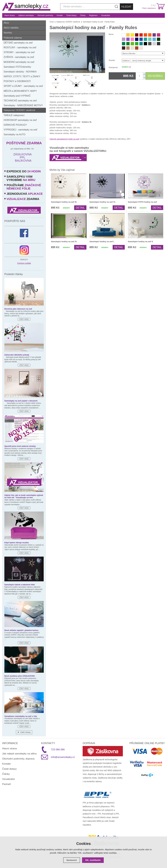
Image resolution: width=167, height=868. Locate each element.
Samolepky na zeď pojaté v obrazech (21, 401)
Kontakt (60, 15)
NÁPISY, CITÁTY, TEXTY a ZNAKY (22, 76)
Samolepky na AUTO (14, 134)
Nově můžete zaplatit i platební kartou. (22, 630)
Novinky (8, 33)
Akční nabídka (11, 28)
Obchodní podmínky (45, 15)
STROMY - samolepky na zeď (19, 52)
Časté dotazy (71, 15)
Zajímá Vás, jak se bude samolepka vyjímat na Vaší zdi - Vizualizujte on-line (24, 496)
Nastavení (72, 860)
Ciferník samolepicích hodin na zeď (64, 139)
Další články (26, 732)
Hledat (126, 7)
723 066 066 (58, 750)
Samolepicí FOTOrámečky (17, 67)
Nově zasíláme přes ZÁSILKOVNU (20, 676)
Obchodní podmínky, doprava (18, 759)
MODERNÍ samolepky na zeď (19, 62)
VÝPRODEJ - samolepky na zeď (20, 130)
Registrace (93, 15)
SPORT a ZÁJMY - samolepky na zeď (23, 86)
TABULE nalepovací (14, 115)
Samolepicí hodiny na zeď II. (141, 242)
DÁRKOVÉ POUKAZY (15, 125)
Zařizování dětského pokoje (17, 355)
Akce (6, 23)
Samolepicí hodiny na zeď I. (102, 242)
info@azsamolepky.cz (63, 757)
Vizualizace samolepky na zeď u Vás (21, 716)
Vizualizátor (106, 15)
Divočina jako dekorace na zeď (18, 309)
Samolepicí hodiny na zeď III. (64, 202)
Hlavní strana (10, 15)
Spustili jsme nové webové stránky (20, 446)
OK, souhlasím (93, 860)
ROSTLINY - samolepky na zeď (20, 47)
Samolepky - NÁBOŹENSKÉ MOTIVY (23, 105)
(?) (130, 67)
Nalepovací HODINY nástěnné (19, 110)
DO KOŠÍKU (155, 76)
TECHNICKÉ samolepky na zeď (20, 101)
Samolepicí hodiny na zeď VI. (103, 202)
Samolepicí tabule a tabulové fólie (20, 585)
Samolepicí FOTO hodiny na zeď (142, 202)
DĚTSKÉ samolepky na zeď (18, 43)
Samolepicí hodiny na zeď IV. (64, 242)
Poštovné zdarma (13, 38)
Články (83, 15)
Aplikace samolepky (26, 15)
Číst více (24, 319)
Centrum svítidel (24, 263)
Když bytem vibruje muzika (17, 543)
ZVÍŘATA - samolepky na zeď (19, 57)
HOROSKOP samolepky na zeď (20, 120)
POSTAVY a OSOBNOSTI (17, 81)
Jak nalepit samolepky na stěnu (19, 754)
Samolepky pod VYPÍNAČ (17, 96)
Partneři (7, 784)
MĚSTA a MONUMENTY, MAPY (20, 91)
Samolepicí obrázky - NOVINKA (20, 72)
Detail (80, 208)
